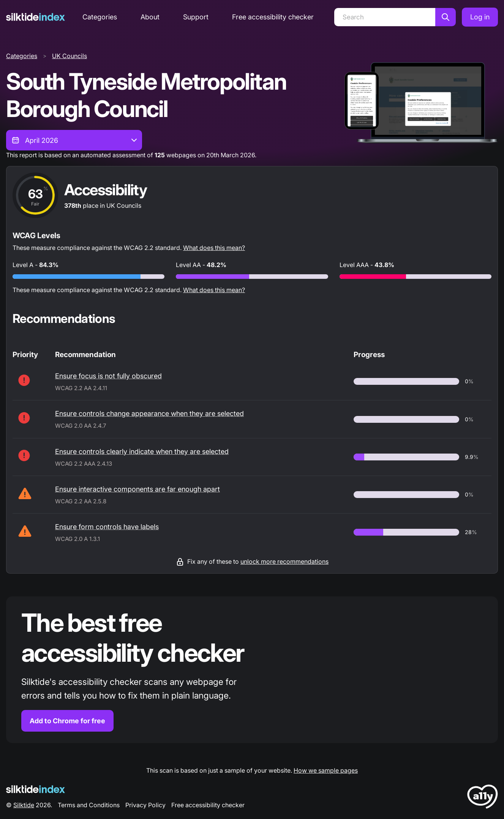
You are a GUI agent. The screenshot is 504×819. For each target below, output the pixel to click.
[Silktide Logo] (36, 789)
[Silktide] (36, 17)
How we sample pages (326, 770)
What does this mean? (214, 248)
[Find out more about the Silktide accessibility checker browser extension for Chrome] (252, 670)
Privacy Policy (145, 805)
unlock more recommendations (284, 561)
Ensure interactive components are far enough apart (137, 489)
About (150, 17)
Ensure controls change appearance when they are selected (149, 413)
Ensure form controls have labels (107, 527)
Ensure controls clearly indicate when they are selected (142, 451)
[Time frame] (74, 140)
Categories (100, 17)
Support (196, 17)
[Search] (385, 17)
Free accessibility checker (273, 17)
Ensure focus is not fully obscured (108, 376)
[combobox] (74, 140)
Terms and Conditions (89, 805)
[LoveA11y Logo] (483, 798)
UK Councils (70, 56)
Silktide (24, 805)
